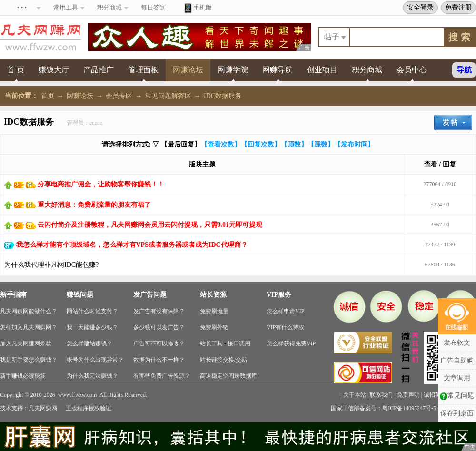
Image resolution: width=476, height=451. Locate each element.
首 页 (16, 70)
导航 (464, 70)
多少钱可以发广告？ (159, 327)
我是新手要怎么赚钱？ (29, 360)
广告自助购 (457, 360)
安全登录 (420, 7)
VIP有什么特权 (285, 327)
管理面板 (143, 70)
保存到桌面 (457, 413)
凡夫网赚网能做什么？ (29, 311)
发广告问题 (150, 295)
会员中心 (412, 70)
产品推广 (99, 70)
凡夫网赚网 (43, 408)
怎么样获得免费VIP (291, 343)
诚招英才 (435, 395)
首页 (48, 96)
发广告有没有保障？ (159, 311)
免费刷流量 (214, 311)
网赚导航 (278, 70)
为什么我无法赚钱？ (92, 376)
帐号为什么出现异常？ (95, 360)
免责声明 (408, 395)
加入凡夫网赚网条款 (26, 343)
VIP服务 (279, 295)
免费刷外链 (214, 327)
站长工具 (211, 343)
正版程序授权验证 (89, 408)
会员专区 (119, 96)
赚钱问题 (80, 295)
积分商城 (367, 70)
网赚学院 (233, 70)
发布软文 (457, 343)
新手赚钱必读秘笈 (23, 376)
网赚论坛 (188, 70)
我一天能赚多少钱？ (92, 327)
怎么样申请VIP (285, 311)
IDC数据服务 (223, 96)
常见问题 (457, 396)
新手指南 (13, 295)
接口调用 (239, 343)
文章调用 (457, 378)
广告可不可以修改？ (159, 343)
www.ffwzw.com (78, 395)
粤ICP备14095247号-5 (409, 408)
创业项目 (322, 70)
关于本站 (355, 395)
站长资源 (213, 295)
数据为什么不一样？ (159, 360)
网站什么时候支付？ (92, 311)
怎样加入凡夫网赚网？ (29, 327)
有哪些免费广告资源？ (162, 376)
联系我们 (381, 395)
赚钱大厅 (54, 70)
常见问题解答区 (168, 96)
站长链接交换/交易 (223, 360)
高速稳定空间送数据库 (228, 376)
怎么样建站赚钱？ (89, 343)
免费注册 (458, 7)
